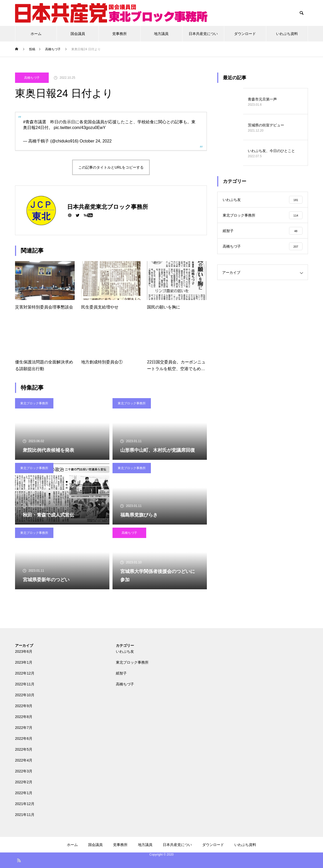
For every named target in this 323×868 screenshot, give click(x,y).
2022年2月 (24, 782)
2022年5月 (24, 749)
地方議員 (161, 34)
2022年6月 (24, 738)
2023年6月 (24, 651)
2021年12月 (25, 804)
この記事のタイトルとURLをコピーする (111, 167)
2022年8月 (24, 717)
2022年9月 (24, 706)
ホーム (36, 34)
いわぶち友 (125, 651)
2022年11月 (25, 684)
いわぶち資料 (287, 34)
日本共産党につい (203, 34)
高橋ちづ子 (32, 78)
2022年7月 (24, 728)
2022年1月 (24, 793)
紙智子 (121, 673)
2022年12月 (25, 673)
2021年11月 (25, 815)
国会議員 (78, 34)
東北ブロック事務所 (34, 403)
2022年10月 (25, 695)
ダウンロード (245, 34)
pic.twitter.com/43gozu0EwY (80, 128)
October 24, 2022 (96, 141)
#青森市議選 (35, 122)
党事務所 (120, 34)
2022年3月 (24, 771)
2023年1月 (24, 662)
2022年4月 (24, 760)
